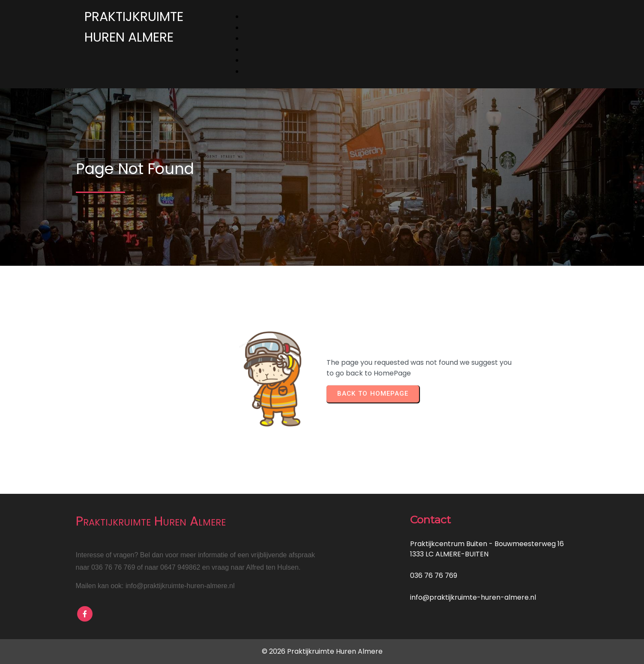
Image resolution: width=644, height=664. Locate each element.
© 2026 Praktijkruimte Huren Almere (322, 651)
